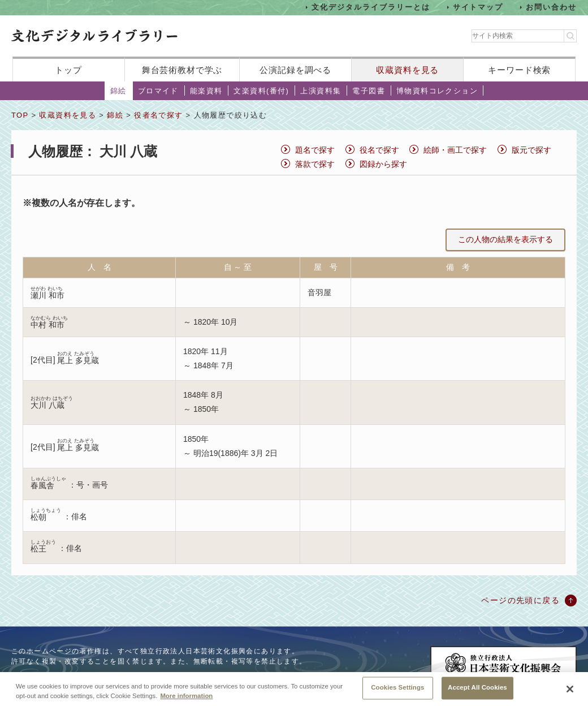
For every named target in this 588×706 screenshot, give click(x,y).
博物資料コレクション (437, 91)
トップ (68, 70)
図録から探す (383, 164)
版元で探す (531, 150)
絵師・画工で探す (455, 150)
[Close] (570, 690)
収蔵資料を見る (407, 70)
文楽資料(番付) (261, 91)
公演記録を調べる (295, 70)
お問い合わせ (551, 7)
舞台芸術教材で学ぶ (182, 70)
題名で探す (315, 150)
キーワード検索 (519, 70)
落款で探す (315, 164)
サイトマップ (478, 7)
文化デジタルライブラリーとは (371, 7)
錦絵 (118, 91)
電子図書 (369, 91)
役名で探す (379, 150)
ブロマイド (158, 91)
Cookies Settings (397, 688)
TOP (20, 115)
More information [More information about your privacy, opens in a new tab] (186, 696)
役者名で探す (158, 115)
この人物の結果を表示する (505, 239)
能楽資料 (206, 91)
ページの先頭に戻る (520, 600)
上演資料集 (321, 91)
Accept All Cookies (477, 688)
